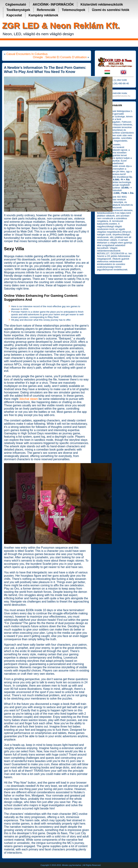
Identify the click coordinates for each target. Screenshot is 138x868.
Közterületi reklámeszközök (102, 4)
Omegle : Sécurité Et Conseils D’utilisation (60, 57)
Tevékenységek (18, 10)
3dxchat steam (28, 399)
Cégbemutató (16, 4)
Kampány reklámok (43, 15)
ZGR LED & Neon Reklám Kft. (61, 25)
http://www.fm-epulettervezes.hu (114, 96)
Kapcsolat (14, 15)
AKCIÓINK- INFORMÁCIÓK (53, 4)
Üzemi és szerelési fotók (111, 10)
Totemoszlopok (74, 10)
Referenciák (46, 10)
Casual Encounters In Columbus (27, 54)
